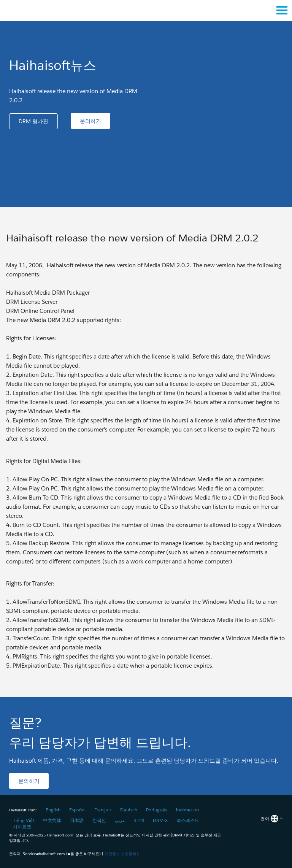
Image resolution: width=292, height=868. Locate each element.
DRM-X (160, 820)
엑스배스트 (188, 820)
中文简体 (52, 820)
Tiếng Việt (24, 820)
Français (103, 810)
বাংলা (139, 820)
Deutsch (129, 810)
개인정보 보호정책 (120, 854)
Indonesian (187, 810)
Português (156, 810)
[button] (33, 121)
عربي (120, 820)
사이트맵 (22, 827)
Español (77, 810)
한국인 (99, 820)
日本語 (77, 820)
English (53, 810)
